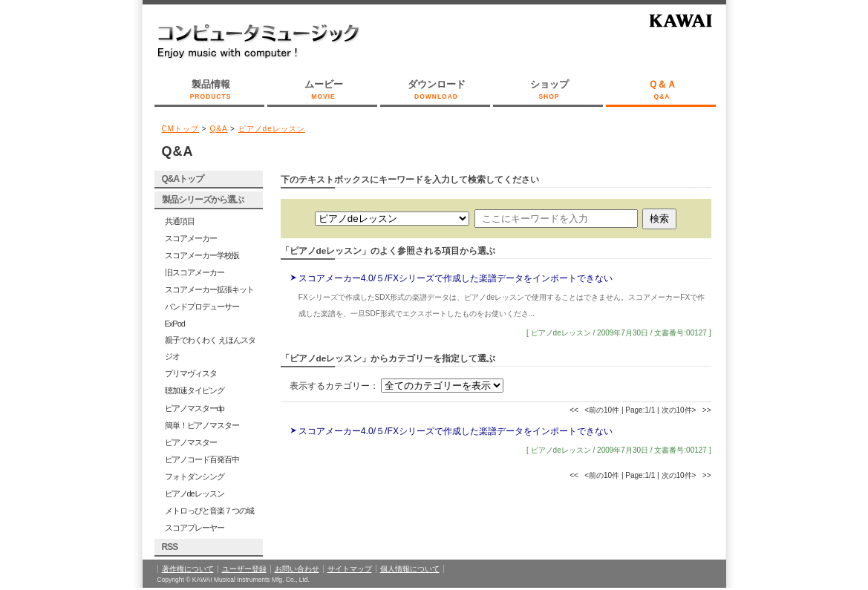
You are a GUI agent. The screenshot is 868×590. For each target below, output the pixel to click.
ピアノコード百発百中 (202, 459)
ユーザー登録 (244, 569)
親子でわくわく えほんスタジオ (210, 348)
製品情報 (211, 91)
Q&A (218, 129)
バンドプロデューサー (202, 307)
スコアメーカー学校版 (202, 255)
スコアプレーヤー (195, 528)
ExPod (175, 324)
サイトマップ (350, 569)
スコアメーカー (191, 238)
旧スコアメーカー (195, 272)
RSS (170, 547)
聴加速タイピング (195, 390)
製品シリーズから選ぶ (203, 200)
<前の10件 (602, 410)
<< (574, 410)
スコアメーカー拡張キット (209, 289)
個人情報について (410, 569)
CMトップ (181, 129)
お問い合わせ (297, 569)
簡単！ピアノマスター (202, 425)
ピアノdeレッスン (272, 129)
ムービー (324, 91)
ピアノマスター (191, 442)
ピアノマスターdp (195, 408)
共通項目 (180, 221)
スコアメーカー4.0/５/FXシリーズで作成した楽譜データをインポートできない (456, 278)
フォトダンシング (195, 476)
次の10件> (679, 410)
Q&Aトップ (183, 179)
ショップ (549, 91)
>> (707, 410)
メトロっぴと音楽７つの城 (209, 511)
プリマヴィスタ (191, 373)
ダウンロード (437, 91)
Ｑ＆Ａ (662, 91)
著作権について (188, 569)
